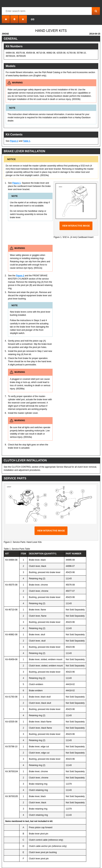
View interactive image (76, 226)
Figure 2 (14, 141)
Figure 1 (17, 183)
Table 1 (27, 141)
